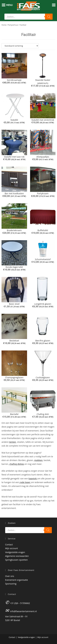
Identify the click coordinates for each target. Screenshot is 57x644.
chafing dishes (17, 464)
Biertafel (14, 414)
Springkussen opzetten (16, 560)
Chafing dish (43, 414)
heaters (6, 501)
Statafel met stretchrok (43, 120)
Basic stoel (14, 304)
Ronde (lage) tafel (14, 267)
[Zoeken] (49, 17)
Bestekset (14, 341)
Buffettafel (43, 230)
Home (4, 25)
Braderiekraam (14, 230)
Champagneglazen (14, 377)
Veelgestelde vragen (15, 552)
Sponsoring (11, 584)
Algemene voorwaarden (17, 556)
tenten (13, 442)
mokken (38, 460)
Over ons (10, 576)
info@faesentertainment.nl (23, 611)
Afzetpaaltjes (43, 157)
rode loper (25, 482)
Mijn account (12, 548)
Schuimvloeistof (43, 259)
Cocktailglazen (43, 377)
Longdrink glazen (43, 304)
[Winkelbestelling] (28, 46)
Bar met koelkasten (14, 193)
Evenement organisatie (17, 580)
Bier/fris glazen (43, 341)
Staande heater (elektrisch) (43, 82)
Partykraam (43, 193)
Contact (9, 545)
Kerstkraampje (14, 80)
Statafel (14, 120)
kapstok (33, 479)
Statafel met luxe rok (14, 157)
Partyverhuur (13, 25)
